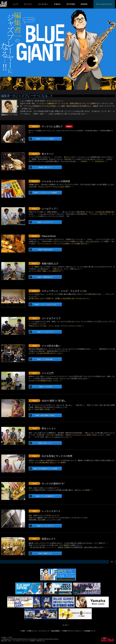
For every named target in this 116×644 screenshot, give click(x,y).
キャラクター (43, 4)
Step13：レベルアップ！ (45, 222)
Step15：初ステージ (45, 167)
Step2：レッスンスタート (45, 526)
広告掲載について (90, 631)
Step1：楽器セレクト (45, 553)
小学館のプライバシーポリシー (72, 631)
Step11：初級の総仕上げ (45, 277)
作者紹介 (57, 4)
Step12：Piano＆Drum (45, 250)
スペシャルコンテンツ (104, 4)
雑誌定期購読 (56, 631)
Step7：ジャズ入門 (45, 387)
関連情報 (84, 4)
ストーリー (28, 4)
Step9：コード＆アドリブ (45, 332)
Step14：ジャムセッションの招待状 (45, 193)
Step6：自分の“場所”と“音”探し (45, 415)
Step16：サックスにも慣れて (45, 139)
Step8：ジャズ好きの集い (45, 359)
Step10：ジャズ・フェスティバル (45, 305)
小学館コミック (32, 631)
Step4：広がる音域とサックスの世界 (45, 469)
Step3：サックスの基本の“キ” (45, 496)
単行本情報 (71, 4)
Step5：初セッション (45, 443)
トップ (16, 4)
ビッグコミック (44, 631)
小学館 (23, 631)
